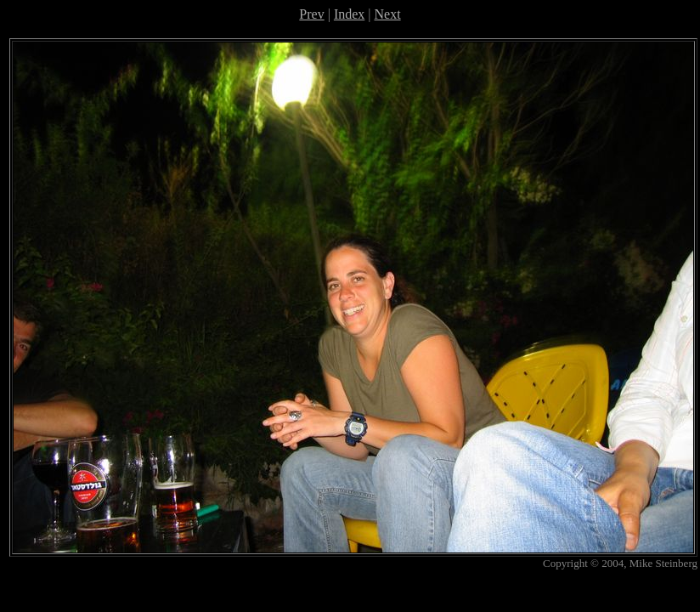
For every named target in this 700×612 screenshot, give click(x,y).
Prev (311, 14)
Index (349, 14)
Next (388, 14)
